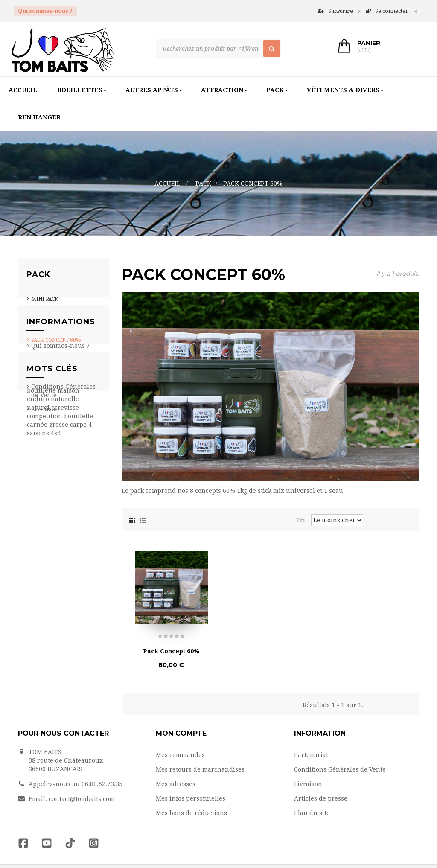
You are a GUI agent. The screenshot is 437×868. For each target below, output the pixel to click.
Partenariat (48, 440)
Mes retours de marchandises (200, 769)
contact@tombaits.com (82, 798)
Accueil (167, 184)
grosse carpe (69, 580)
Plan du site (312, 813)
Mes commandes (180, 754)
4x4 (56, 588)
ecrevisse (65, 563)
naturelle (65, 554)
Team (39, 426)
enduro (39, 554)
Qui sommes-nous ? (45, 11)
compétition (45, 571)
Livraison (45, 476)
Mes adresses (176, 784)
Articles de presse (321, 798)
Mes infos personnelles (191, 798)
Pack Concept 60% (56, 345)
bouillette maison (53, 546)
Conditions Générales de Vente (340, 769)
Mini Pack (45, 304)
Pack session (49, 317)
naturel (39, 563)
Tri (301, 520)
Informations (61, 384)
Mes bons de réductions (191, 813)
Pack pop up (47, 331)
